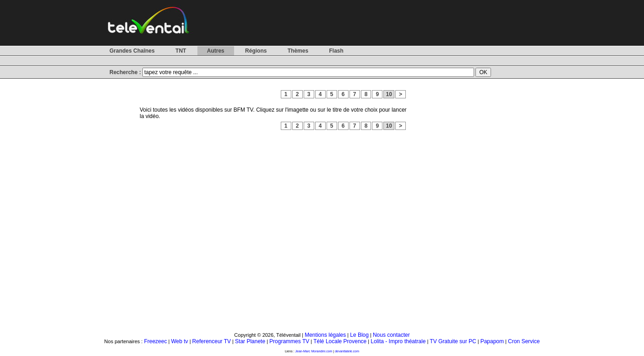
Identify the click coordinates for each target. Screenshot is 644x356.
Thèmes (298, 51)
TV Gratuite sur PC (453, 341)
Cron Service (524, 341)
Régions (256, 51)
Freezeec (155, 341)
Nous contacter (391, 335)
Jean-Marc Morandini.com (314, 351)
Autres (216, 51)
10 (389, 94)
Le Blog (359, 335)
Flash (336, 51)
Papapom (492, 341)
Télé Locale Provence (340, 341)
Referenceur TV (212, 341)
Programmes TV (289, 341)
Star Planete (250, 341)
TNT (181, 51)
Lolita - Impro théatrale (398, 341)
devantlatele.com (347, 351)
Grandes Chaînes (132, 51)
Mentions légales (325, 335)
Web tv (179, 341)
